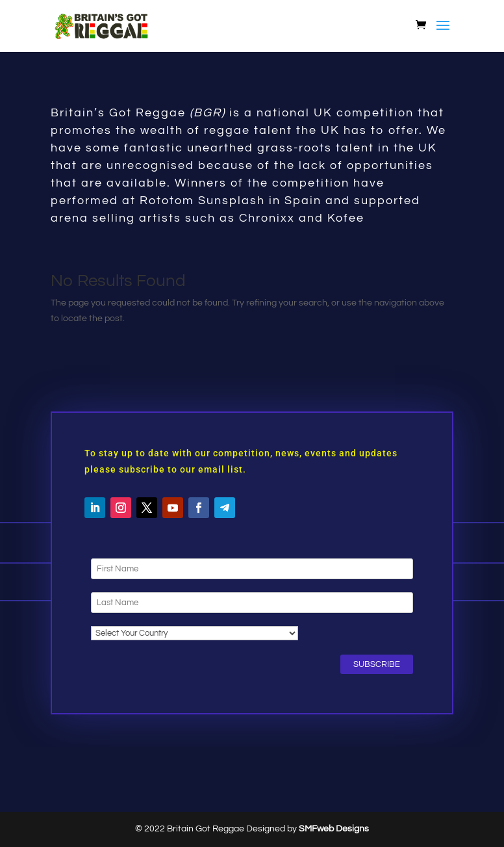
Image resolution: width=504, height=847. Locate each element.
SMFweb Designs (334, 829)
